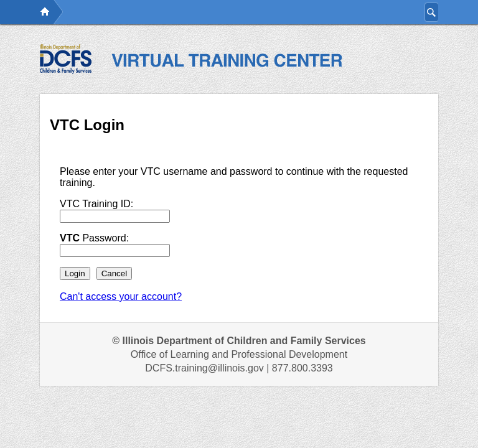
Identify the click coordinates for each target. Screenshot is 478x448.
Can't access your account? (121, 296)
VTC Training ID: (96, 204)
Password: (94, 238)
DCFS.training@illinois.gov (204, 368)
